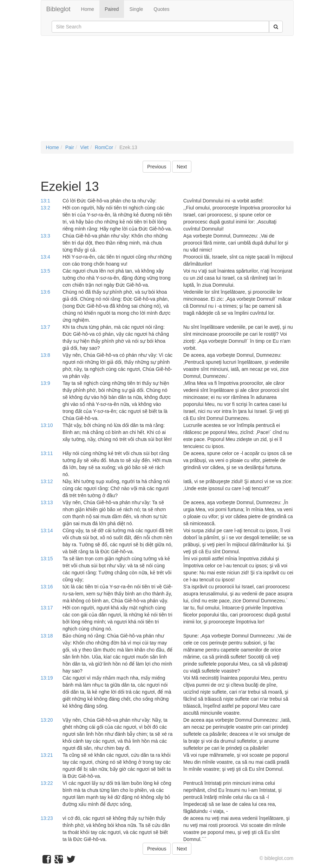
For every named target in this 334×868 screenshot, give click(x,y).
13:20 (47, 720)
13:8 (45, 355)
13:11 (47, 453)
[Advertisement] (167, 92)
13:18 (47, 636)
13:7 (45, 327)
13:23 (47, 818)
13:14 (47, 530)
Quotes (161, 9)
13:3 (45, 236)
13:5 (45, 271)
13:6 (45, 292)
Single (136, 9)
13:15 (47, 559)
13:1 (45, 201)
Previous (157, 167)
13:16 (47, 587)
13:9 (45, 383)
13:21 (47, 755)
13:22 (47, 783)
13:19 (47, 678)
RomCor (104, 147)
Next (182, 167)
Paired (112, 9)
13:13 (47, 502)
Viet (84, 147)
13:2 (45, 208)
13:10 (47, 425)
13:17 (47, 608)
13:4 (45, 257)
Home (88, 9)
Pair (70, 147)
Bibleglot (58, 9)
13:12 (47, 481)
